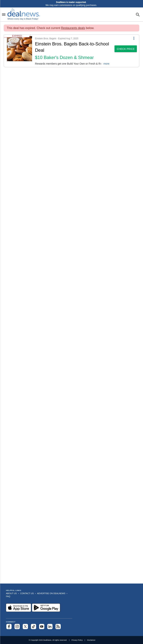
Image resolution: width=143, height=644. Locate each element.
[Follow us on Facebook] (9, 627)
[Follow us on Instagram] (17, 627)
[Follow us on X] (25, 627)
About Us (11, 593)
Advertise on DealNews (51, 593)
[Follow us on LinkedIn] (50, 627)
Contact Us (27, 593)
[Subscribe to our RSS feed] (58, 627)
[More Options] (134, 38)
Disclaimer (91, 640)
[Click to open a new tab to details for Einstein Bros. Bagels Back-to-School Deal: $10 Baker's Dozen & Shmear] (19, 51)
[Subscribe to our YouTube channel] (42, 627)
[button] (58, 51)
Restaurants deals (73, 28)
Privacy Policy (77, 640)
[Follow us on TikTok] (34, 627)
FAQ (8, 596)
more (106, 64)
